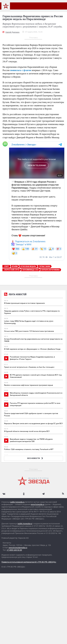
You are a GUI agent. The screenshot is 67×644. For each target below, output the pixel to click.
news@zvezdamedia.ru (18, 548)
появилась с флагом (21, 70)
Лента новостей (15, 295)
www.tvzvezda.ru (37, 504)
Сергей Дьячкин (12, 32)
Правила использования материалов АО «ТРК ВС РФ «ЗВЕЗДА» (29, 562)
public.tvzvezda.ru (17, 502)
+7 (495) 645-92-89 (14, 550)
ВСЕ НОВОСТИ (35, 458)
